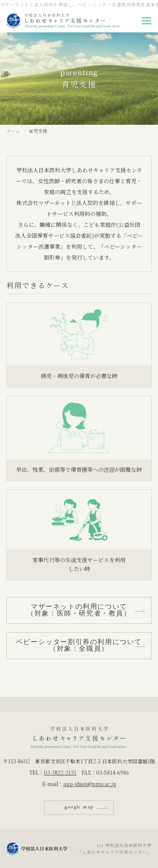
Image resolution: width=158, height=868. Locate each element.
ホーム (13, 131)
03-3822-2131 (60, 772)
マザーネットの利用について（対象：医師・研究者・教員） (79, 610)
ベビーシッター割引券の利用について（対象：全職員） (79, 646)
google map (79, 807)
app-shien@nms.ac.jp (90, 784)
